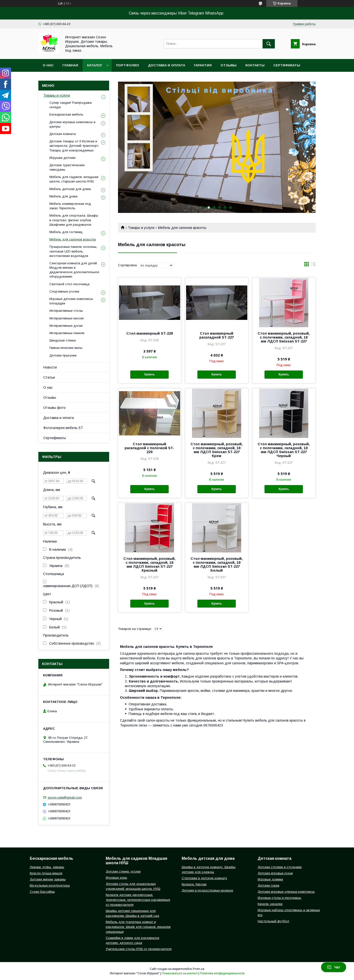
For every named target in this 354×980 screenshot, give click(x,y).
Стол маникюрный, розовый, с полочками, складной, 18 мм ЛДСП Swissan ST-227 (284, 337)
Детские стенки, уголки (123, 871)
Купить (149, 374)
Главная (70, 65)
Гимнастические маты (66, 348)
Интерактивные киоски (66, 318)
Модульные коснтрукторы (50, 885)
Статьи (49, 377)
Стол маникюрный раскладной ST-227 (217, 335)
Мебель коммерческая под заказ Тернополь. (70, 206)
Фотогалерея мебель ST (63, 428)
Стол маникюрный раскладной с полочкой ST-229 (149, 448)
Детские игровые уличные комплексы (286, 892)
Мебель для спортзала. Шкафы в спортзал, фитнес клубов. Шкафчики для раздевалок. (74, 220)
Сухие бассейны (42, 892)
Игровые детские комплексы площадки (71, 301)
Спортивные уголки (64, 291)
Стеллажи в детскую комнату (204, 878)
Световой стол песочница (69, 284)
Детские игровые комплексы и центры (72, 124)
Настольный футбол (273, 921)
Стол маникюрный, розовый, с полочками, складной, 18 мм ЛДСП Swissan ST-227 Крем (217, 450)
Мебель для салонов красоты (73, 239)
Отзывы (229, 65)
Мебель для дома (63, 196)
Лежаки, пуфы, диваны (47, 867)
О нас (48, 65)
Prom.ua (199, 969)
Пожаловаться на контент (180, 973)
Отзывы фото (54, 408)
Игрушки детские (62, 158)
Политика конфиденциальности (222, 973)
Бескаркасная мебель (66, 114)
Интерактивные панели (67, 333)
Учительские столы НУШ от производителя (139, 949)
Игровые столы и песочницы (279, 898)
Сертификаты (287, 65)
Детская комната (63, 134)
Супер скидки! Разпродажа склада (71, 105)
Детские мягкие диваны (48, 879)
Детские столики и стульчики (280, 867)
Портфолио (128, 65)
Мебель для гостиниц (66, 232)
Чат (334, 967)
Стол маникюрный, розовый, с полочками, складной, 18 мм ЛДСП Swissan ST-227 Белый (217, 564)
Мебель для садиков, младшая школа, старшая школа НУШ (74, 179)
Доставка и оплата (167, 65)
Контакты (255, 65)
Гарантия (203, 65)
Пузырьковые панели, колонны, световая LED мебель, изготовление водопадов (73, 251)
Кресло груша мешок (46, 873)
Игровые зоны (116, 878)
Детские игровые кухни (275, 873)
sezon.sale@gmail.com (65, 797)
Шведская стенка (63, 340)
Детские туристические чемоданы (67, 167)
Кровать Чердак (194, 884)
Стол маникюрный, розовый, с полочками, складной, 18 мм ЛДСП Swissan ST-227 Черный (284, 450)
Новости (50, 367)
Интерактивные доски (66, 326)
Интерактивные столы (66, 311)
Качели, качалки (270, 904)
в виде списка (313, 265)
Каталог (95, 65)
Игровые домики (270, 879)
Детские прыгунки (63, 355)
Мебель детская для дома (70, 189)
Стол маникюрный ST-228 (150, 333)
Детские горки (268, 885)
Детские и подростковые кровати (207, 890)
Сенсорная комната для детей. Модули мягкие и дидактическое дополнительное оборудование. (74, 270)
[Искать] (269, 44)
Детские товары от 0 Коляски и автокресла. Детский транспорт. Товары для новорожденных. (74, 146)
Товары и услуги (141, 228)
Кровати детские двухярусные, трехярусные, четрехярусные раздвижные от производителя (138, 900)
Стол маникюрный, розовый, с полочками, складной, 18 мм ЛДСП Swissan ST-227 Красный (149, 564)
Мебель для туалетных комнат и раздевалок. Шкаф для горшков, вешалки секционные (138, 927)
